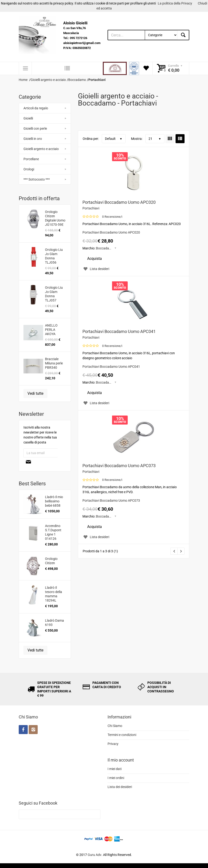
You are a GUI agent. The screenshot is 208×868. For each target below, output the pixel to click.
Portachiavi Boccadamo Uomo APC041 (119, 331)
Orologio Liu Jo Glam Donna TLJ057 (54, 294)
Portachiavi (91, 208)
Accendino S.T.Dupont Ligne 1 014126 (53, 532)
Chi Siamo (115, 726)
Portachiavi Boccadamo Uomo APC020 (119, 202)
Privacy (113, 744)
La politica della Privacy (175, 3)
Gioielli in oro (33, 139)
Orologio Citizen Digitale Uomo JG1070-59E (55, 218)
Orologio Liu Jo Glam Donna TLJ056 (54, 256)
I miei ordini (116, 778)
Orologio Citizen (51, 561)
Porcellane (31, 159)
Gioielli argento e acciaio (41, 149)
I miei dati (115, 769)
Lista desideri (96, 269)
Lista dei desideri (120, 787)
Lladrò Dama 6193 (54, 623)
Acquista (95, 259)
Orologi (29, 169)
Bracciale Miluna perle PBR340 (54, 363)
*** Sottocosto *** (37, 179)
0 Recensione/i (112, 217)
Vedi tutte (35, 393)
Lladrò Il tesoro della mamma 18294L (54, 594)
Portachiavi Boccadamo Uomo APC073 (119, 466)
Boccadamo (105, 248)
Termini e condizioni (122, 735)
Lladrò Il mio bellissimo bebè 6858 (54, 501)
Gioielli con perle (35, 128)
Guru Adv (95, 855)
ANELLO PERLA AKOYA (51, 330)
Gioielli (28, 118)
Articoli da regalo (36, 108)
